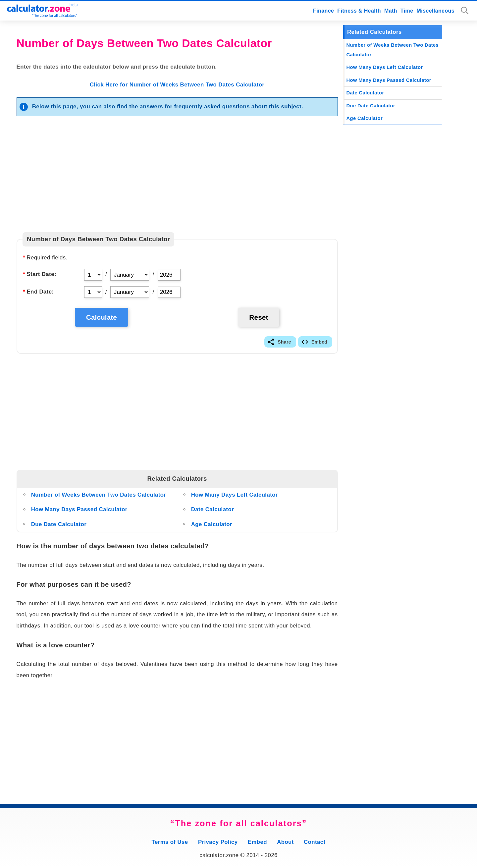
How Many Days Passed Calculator (79, 509)
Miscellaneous (436, 11)
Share (284, 342)
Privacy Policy (218, 842)
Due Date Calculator (59, 524)
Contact (315, 842)
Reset (259, 317)
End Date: (38, 292)
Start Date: (39, 274)
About (285, 842)
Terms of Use (170, 842)
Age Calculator (212, 524)
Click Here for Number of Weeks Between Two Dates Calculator (177, 85)
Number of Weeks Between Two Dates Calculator (99, 495)
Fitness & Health (359, 11)
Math (391, 11)
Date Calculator (212, 509)
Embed (319, 342)
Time (407, 11)
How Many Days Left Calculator (235, 495)
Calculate (102, 317)
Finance (323, 11)
